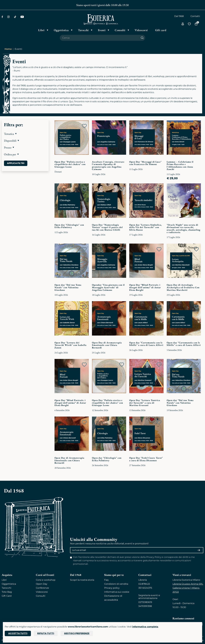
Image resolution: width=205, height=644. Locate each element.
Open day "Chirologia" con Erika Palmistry (69, 226)
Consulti (41, 596)
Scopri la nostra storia (82, 580)
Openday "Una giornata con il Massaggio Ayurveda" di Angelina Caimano (108, 287)
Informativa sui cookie (117, 592)
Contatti (195, 16)
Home (8, 49)
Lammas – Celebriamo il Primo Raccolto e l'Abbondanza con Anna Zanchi (180, 166)
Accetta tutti (18, 633)
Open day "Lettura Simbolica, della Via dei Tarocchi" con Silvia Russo (146, 227)
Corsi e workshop (46, 580)
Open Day (42, 584)
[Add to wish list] (84, 126)
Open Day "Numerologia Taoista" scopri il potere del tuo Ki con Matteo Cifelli (107, 227)
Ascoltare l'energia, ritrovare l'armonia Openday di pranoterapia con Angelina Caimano (108, 166)
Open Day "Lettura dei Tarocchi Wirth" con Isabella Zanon (70, 345)
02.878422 (144, 584)
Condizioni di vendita (116, 584)
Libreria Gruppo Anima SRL (188, 584)
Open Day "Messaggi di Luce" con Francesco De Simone (145, 163)
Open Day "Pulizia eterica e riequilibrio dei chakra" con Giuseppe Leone (70, 164)
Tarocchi (6, 588)
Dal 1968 (179, 16)
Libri (4, 580)
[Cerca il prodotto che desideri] (100, 38)
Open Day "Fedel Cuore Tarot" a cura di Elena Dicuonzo (146, 459)
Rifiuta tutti (46, 633)
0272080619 (145, 602)
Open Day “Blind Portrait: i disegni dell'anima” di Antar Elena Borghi (145, 287)
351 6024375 (145, 588)
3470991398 (145, 606)
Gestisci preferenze (77, 633)
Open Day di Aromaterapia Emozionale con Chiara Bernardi (107, 345)
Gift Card (7, 596)
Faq (106, 580)
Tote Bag (7, 592)
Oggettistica (9, 584)
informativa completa (145, 627)
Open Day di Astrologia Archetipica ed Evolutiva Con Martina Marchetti (183, 287)
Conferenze (42, 588)
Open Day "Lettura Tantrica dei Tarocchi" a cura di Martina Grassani (145, 403)
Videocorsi (42, 592)
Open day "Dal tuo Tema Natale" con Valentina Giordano (68, 287)
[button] (25, 134)
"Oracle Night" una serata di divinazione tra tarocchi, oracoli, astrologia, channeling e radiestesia (184, 229)
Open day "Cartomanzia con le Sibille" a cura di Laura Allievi (146, 344)
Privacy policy (112, 588)
